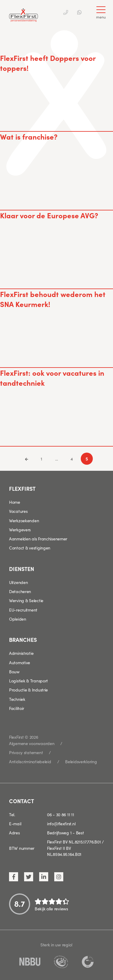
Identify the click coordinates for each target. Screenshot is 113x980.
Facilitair (17, 708)
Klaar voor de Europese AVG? (49, 215)
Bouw (14, 671)
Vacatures (18, 511)
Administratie (21, 653)
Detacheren (20, 591)
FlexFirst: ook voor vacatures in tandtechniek (52, 378)
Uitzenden (18, 582)
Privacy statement (26, 752)
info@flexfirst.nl (61, 823)
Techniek (17, 699)
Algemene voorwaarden (32, 743)
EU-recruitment (23, 610)
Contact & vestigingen (30, 548)
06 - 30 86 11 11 (61, 814)
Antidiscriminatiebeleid (30, 761)
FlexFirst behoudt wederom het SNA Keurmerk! (53, 299)
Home (15, 502)
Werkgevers (20, 530)
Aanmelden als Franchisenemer (38, 539)
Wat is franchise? (29, 136)
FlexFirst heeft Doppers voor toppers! (48, 63)
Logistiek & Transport (28, 681)
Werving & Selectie (26, 600)
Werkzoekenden (24, 520)
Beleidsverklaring (81, 761)
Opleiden (18, 619)
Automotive (20, 662)
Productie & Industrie (28, 690)
